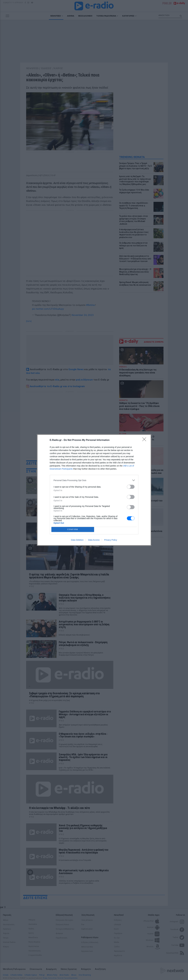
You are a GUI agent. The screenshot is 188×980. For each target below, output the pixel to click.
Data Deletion (77, 540)
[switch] (131, 487)
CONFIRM (73, 530)
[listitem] (94, 480)
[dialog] (94, 490)
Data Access (94, 540)
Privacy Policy (111, 540)
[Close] (145, 440)
